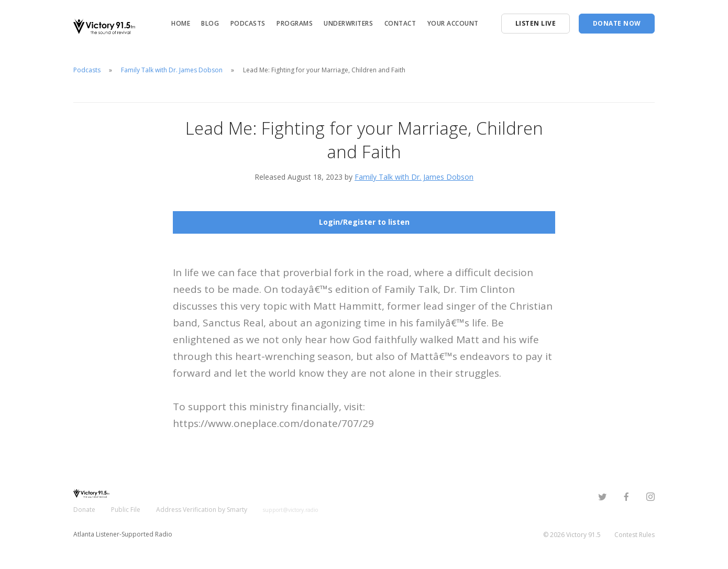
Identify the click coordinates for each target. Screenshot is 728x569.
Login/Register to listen (364, 222)
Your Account (453, 23)
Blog (210, 23)
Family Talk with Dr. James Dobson (172, 70)
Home (181, 23)
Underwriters (348, 23)
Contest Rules (635, 535)
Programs (295, 23)
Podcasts (248, 23)
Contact (400, 23)
